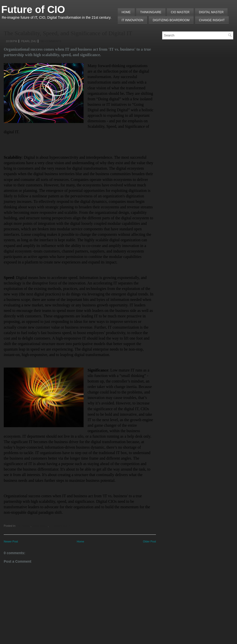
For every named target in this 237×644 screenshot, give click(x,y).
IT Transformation (59, 526)
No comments (51, 41)
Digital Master (211, 12)
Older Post (149, 541)
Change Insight (212, 20)
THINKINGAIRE (151, 12)
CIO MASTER (180, 12)
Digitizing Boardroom (171, 20)
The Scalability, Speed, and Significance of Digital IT (68, 33)
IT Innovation (133, 20)
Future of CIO (33, 9)
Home (126, 12)
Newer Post (11, 541)
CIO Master (24, 526)
